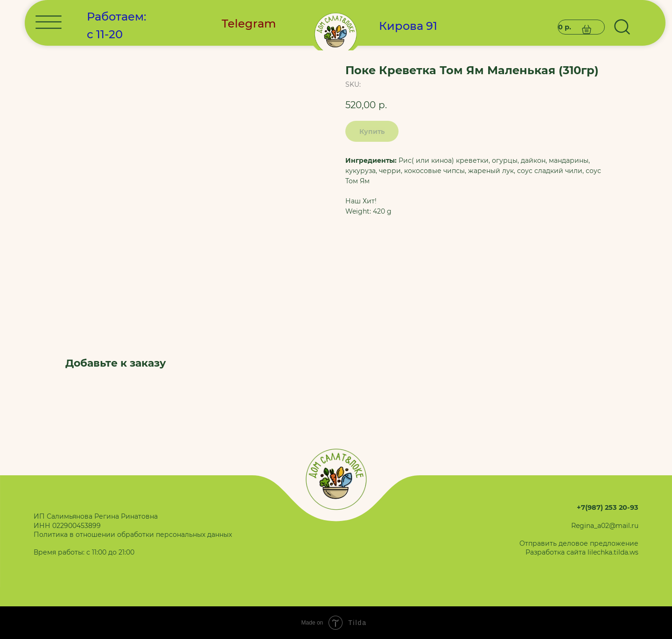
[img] (336, 168)
